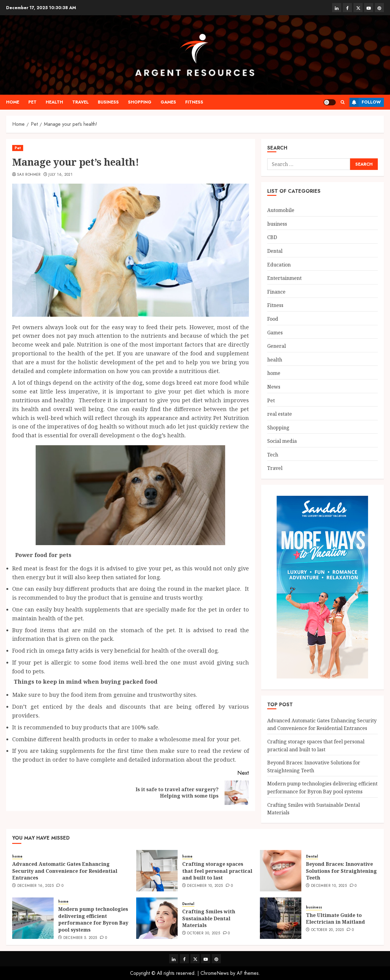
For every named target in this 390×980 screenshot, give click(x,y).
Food (273, 319)
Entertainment (284, 278)
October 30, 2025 (204, 933)
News (274, 387)
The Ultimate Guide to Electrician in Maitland (335, 918)
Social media (282, 441)
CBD (272, 237)
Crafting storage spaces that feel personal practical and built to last (217, 871)
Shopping (140, 102)
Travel (80, 102)
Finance (276, 292)
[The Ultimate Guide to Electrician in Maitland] (281, 918)
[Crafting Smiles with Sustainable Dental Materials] (157, 918)
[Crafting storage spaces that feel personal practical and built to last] (157, 871)
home (13, 102)
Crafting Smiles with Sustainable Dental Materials (209, 918)
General (277, 346)
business (108, 102)
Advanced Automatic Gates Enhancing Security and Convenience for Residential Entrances (322, 724)
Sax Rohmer (29, 175)
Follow (365, 102)
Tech (273, 455)
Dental (275, 251)
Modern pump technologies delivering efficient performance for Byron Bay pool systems (93, 919)
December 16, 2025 (35, 886)
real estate (280, 414)
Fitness (194, 102)
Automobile (281, 210)
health (54, 102)
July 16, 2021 (60, 175)
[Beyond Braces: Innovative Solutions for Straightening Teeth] (281, 871)
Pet (32, 102)
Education (279, 265)
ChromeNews (215, 973)
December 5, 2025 (80, 938)
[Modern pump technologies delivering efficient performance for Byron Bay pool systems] (33, 918)
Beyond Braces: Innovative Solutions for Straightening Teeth (341, 871)
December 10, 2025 (205, 886)
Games (168, 102)
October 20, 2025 (328, 930)
